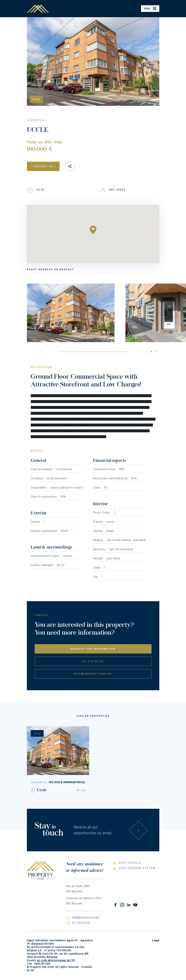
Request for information (93, 649)
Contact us (43, 166)
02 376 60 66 (93, 661)
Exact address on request (51, 269)
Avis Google (130, 863)
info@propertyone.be (93, 674)
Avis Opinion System (137, 868)
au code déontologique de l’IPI (56, 960)
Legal (156, 941)
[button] (155, 352)
